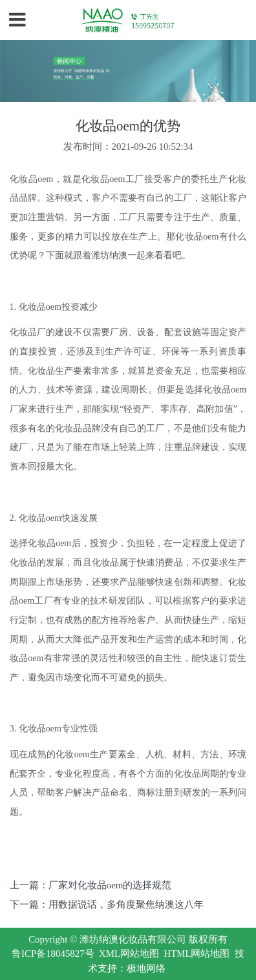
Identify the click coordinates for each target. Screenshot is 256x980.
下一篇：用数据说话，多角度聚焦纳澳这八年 (107, 904)
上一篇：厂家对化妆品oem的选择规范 (91, 885)
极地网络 (146, 968)
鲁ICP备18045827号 (53, 954)
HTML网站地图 (197, 954)
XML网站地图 (129, 954)
